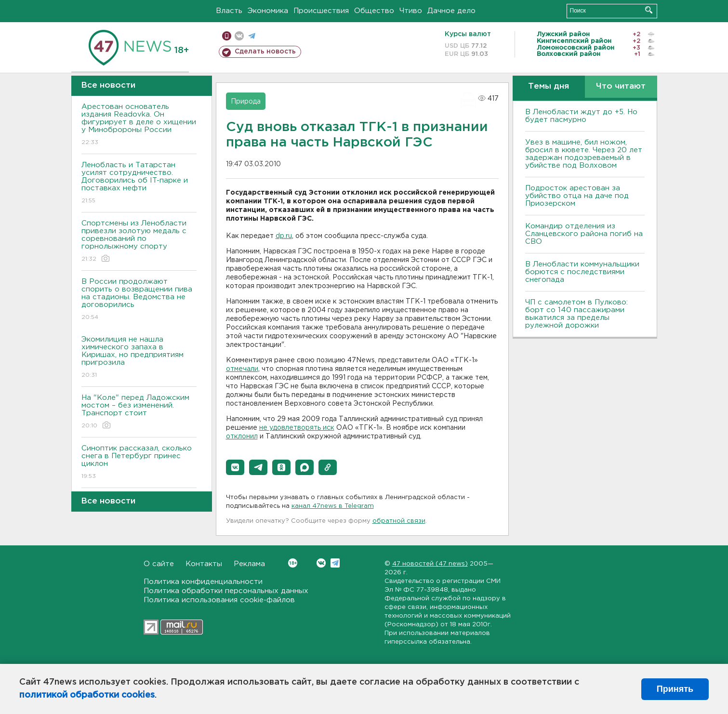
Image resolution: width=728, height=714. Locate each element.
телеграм (252, 36)
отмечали (242, 369)
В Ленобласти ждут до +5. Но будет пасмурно (581, 116)
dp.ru (284, 236)
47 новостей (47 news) (430, 564)
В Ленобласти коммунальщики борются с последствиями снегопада (582, 272)
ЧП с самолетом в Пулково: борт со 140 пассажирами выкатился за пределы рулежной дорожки (576, 314)
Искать (649, 10)
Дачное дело (451, 11)
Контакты (204, 564)
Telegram (335, 563)
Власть (229, 11)
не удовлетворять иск (297, 428)
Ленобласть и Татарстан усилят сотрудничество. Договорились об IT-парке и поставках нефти (139, 183)
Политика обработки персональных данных (226, 591)
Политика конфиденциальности (203, 582)
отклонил (242, 436)
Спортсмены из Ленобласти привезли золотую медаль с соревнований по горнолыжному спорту (139, 242)
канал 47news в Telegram (333, 506)
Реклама (249, 564)
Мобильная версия (227, 36)
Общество (374, 11)
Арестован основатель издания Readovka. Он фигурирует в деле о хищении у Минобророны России (139, 125)
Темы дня (549, 86)
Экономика (268, 11)
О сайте (159, 564)
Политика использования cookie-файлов (219, 600)
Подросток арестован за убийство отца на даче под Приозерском (577, 196)
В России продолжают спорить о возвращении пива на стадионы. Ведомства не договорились (139, 300)
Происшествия (321, 11)
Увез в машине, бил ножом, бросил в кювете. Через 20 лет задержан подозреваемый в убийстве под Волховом (584, 154)
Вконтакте (293, 563)
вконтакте (239, 36)
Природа (246, 102)
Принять (675, 689)
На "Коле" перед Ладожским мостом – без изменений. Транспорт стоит (139, 412)
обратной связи (399, 521)
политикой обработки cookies (87, 695)
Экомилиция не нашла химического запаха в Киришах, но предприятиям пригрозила (139, 358)
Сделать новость (265, 52)
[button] (235, 467)
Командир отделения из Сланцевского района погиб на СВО (584, 234)
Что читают (621, 86)
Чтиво (411, 11)
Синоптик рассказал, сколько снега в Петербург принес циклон (139, 463)
